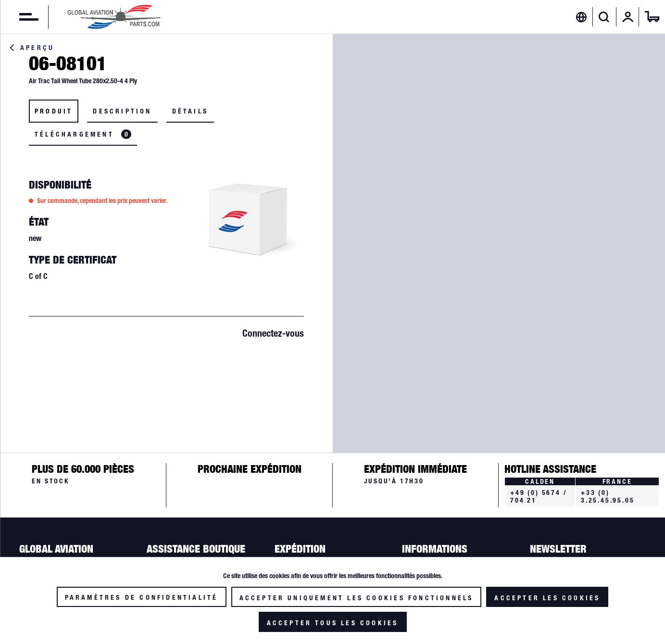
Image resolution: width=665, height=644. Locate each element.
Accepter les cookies (547, 598)
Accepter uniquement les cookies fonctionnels (357, 598)
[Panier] (652, 17)
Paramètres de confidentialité (142, 597)
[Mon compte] (628, 17)
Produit (54, 111)
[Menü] (19, 17)
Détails (190, 111)
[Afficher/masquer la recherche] (604, 17)
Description (122, 111)
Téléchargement (83, 134)
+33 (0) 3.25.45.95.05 (608, 496)
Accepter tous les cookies (333, 623)
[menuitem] (19, 17)
